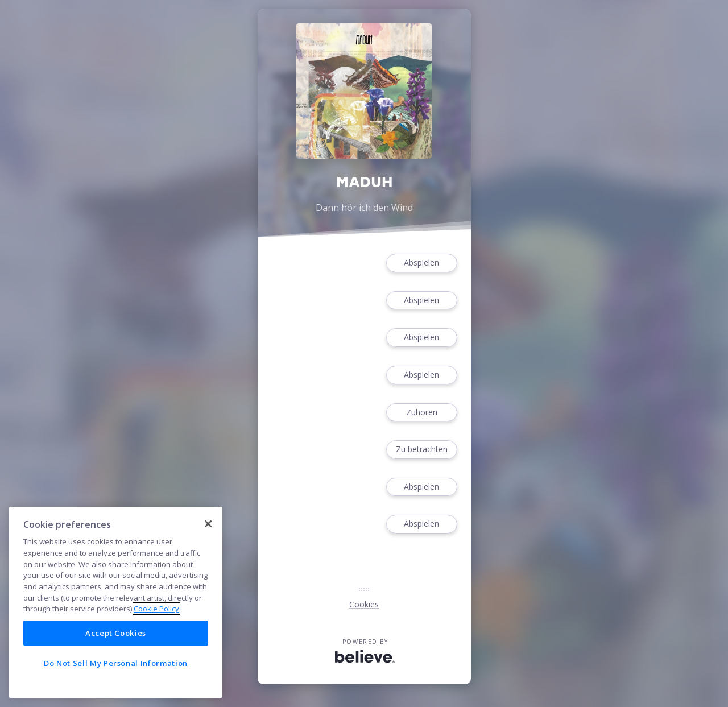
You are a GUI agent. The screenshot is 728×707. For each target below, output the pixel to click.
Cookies (364, 604)
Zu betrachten (421, 450)
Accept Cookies (116, 633)
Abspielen (421, 263)
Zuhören (421, 413)
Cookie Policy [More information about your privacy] (156, 609)
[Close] (208, 524)
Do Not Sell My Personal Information (116, 663)
